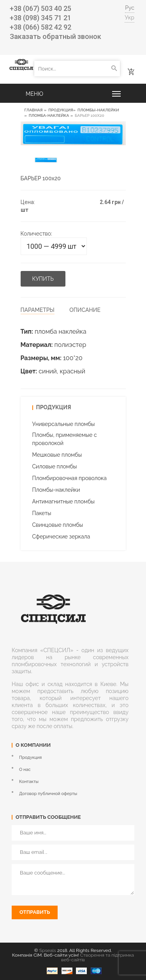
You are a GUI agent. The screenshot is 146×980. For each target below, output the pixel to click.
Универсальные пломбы (64, 424)
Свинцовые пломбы (58, 525)
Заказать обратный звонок (55, 36)
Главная (34, 110)
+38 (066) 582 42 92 (40, 27)
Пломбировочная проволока (69, 478)
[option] (46, 160)
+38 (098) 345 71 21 (40, 18)
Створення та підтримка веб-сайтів (98, 957)
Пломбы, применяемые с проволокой (65, 439)
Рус (130, 8)
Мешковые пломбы (57, 455)
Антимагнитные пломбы (63, 501)
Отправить (35, 912)
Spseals (48, 950)
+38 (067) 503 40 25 (40, 8)
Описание (85, 310)
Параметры (38, 310)
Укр (129, 18)
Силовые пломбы (55, 466)
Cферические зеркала (61, 537)
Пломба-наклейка (49, 115)
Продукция (61, 110)
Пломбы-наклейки (98, 110)
